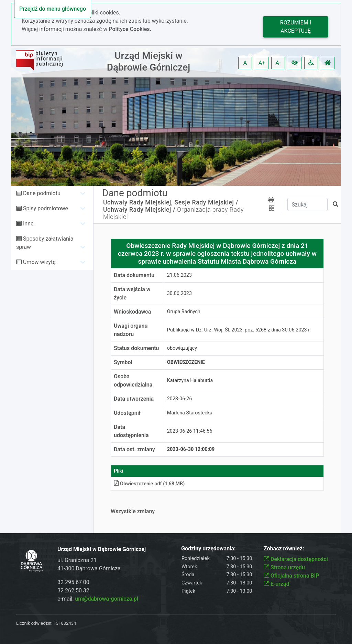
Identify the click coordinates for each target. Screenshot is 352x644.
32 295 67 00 (73, 582)
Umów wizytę (39, 262)
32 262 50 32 (73, 590)
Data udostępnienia (131, 431)
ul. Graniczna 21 (77, 560)
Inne (28, 224)
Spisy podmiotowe (46, 208)
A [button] (245, 63)
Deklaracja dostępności (296, 559)
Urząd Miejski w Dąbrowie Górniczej (149, 61)
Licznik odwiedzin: (34, 623)
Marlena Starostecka (190, 413)
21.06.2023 (179, 275)
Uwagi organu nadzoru (131, 330)
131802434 (65, 623)
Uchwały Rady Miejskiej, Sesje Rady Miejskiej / (171, 202)
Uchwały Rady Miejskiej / (139, 210)
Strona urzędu (284, 567)
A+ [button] (262, 63)
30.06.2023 (179, 293)
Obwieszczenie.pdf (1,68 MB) (149, 484)
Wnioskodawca (132, 312)
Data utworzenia (134, 399)
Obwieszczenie (186, 362)
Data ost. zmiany (134, 449)
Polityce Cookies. (130, 29)
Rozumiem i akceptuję (296, 27)
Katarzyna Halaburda (190, 381)
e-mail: (98, 599)
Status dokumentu (136, 348)
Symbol (123, 362)
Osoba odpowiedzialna (133, 381)
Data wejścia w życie (132, 293)
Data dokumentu (134, 275)
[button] (295, 63)
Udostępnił (127, 413)
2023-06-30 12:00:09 (191, 449)
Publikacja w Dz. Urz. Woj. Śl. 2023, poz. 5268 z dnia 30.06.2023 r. (239, 330)
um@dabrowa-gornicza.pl (107, 599)
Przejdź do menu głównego (53, 9)
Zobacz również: (284, 548)
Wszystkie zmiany (133, 511)
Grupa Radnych (184, 312)
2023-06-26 (180, 399)
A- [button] (278, 63)
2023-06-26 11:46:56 (190, 431)
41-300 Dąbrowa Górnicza (89, 568)
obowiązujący (182, 348)
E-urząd (277, 584)
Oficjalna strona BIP (291, 576)
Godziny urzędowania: (208, 548)
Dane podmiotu (42, 193)
